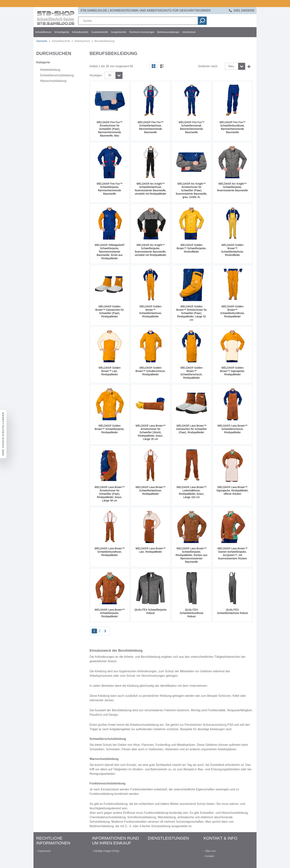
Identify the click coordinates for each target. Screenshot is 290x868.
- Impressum (43, 851)
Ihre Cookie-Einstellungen (3, 434)
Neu (231, 66)
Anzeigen (96, 75)
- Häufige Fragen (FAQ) (106, 851)
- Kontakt (209, 856)
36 (110, 75)
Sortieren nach (208, 66)
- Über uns (210, 851)
